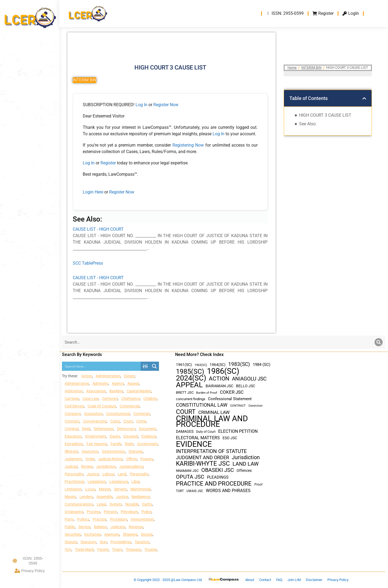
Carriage (72, 399)
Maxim (70, 497)
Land (122, 474)
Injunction (90, 451)
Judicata (118, 527)
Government (148, 444)
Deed (86, 429)
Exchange (93, 534)
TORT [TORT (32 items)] (180, 491)
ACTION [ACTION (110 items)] (219, 379)
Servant (120, 489)
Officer (131, 459)
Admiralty (100, 383)
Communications (79, 504)
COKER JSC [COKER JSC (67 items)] (232, 392)
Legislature (119, 482)
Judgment (73, 459)
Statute (71, 542)
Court (128, 421)
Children (150, 399)
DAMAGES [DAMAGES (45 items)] (185, 431)
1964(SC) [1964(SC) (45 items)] (218, 365)
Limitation (73, 489)
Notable (132, 504)
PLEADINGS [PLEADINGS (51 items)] (218, 477)
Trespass (133, 549)
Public (70, 527)
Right (129, 444)
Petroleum (129, 512)
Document (148, 429)
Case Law (91, 399)
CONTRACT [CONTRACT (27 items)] (238, 406)
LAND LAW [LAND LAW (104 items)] (246, 464)
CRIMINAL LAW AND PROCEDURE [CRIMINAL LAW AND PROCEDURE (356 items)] (212, 421)
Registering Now (188, 145)
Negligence (141, 497)
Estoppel (131, 436)
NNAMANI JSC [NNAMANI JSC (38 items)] (187, 471)
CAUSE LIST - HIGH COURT (98, 229)
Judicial (71, 466)
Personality (74, 474)
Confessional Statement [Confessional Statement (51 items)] (230, 399)
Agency (118, 383)
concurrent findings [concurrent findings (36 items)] (191, 399)
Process (93, 512)
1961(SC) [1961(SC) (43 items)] (184, 365)
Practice (100, 519)
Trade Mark (84, 549)
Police (146, 512)
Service (84, 527)
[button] (364, 98)
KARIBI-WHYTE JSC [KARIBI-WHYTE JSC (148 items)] (203, 464)
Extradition (74, 444)
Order (90, 459)
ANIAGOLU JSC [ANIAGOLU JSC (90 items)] (249, 379)
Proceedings (121, 542)
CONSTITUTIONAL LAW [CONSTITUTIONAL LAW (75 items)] (202, 405)
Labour (108, 474)
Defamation (104, 429)
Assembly (104, 497)
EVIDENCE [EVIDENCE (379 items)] (194, 444)
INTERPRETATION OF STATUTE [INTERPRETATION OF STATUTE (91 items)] (211, 451)
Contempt (142, 414)
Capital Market (139, 391)
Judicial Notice (110, 459)
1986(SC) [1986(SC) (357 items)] (223, 371)
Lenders (86, 497)
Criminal (72, 429)
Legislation (97, 482)
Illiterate (71, 451)
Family (116, 444)
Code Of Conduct (102, 406)
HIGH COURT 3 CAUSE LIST (325, 115)
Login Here (93, 192)
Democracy (126, 429)
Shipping (130, 534)
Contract (72, 421)
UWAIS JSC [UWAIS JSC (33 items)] (195, 491)
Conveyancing (95, 421)
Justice (93, 474)
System (116, 504)
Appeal (133, 383)
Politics (83, 519)
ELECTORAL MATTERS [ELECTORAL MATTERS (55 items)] (198, 438)
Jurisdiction (106, 466)
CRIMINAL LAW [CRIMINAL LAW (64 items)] (214, 412)
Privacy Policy (30, 571)
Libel (135, 482)
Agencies (112, 534)
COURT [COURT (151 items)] (186, 412)
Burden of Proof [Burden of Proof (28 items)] (207, 393)
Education (73, 436)
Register (109, 163)
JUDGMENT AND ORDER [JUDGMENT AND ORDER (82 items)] (202, 457)
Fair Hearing (97, 444)
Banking (116, 391)
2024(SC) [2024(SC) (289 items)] (191, 378)
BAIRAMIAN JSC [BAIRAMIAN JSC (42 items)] (219, 386)
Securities (73, 534)
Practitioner (74, 482)
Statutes (136, 451)
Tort (68, 549)
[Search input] (102, 366)
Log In (141, 105)
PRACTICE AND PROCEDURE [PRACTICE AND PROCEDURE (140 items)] (214, 484)
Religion (100, 527)
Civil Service (74, 406)
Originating (74, 512)
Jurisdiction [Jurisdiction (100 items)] (246, 457)
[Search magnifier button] (154, 366)
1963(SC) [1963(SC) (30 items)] (201, 365)
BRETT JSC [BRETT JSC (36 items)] (185, 392)
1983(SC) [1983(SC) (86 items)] (239, 364)
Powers (147, 459)
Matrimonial (141, 489)
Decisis (147, 534)
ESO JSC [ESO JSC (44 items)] (230, 438)
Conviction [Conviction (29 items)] (255, 406)
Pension (110, 512)
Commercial (130, 406)
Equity (115, 436)
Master (105, 489)
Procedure (119, 519)
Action (87, 376)
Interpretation (113, 451)
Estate (129, 376)
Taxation (142, 542)
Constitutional (118, 414)
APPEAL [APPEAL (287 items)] (189, 385)
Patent (103, 549)
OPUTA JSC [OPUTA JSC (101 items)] (190, 477)
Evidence (149, 436)
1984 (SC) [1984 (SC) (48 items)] (261, 365)
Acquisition (93, 414)
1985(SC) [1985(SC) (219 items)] (190, 371)
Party (69, 519)
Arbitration (74, 391)
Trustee (151, 549)
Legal (101, 504)
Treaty (117, 549)
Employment (96, 436)
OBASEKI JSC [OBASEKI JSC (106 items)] (218, 470)
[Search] (379, 342)
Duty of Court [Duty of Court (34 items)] (206, 432)
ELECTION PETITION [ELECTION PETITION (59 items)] (238, 431)
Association (96, 391)
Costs (115, 421)
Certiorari (110, 399)
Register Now (166, 105)
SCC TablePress (88, 263)
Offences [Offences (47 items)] (244, 471)
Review (87, 466)
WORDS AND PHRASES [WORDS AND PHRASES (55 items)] (228, 491)
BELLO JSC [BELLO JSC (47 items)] (246, 386)
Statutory (88, 542)
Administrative (77, 383)
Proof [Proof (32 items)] (258, 485)
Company (73, 414)
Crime (141, 421)
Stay (103, 542)
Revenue (136, 527)
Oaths (147, 504)
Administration (108, 376)
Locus (90, 489)
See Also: (308, 124)
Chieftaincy (131, 399)
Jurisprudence (131, 466)
